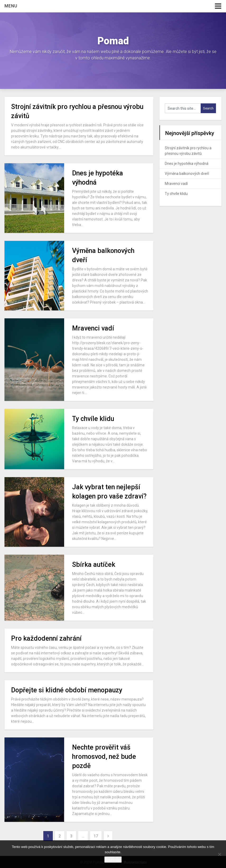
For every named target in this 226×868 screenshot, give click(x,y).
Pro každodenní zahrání (46, 638)
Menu (11, 6)
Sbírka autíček (94, 565)
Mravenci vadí (93, 328)
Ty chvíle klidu (93, 419)
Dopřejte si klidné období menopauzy (67, 690)
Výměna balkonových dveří (187, 174)
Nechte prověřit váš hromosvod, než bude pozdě (104, 757)
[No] (219, 854)
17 (96, 836)
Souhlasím (113, 859)
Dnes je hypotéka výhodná (187, 164)
